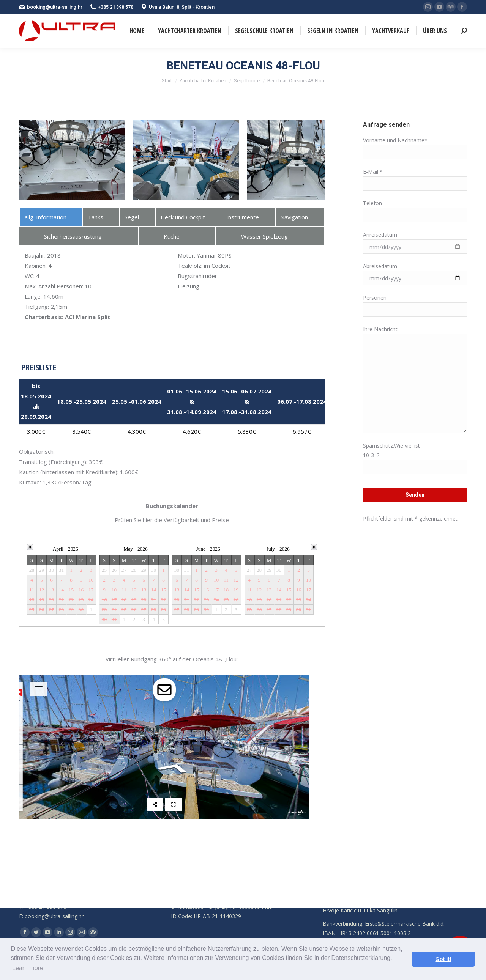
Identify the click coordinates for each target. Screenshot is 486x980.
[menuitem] (137, 31)
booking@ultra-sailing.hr (51, 7)
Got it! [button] (443, 959)
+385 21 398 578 (112, 7)
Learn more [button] (28, 968)
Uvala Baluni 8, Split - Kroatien (178, 7)
